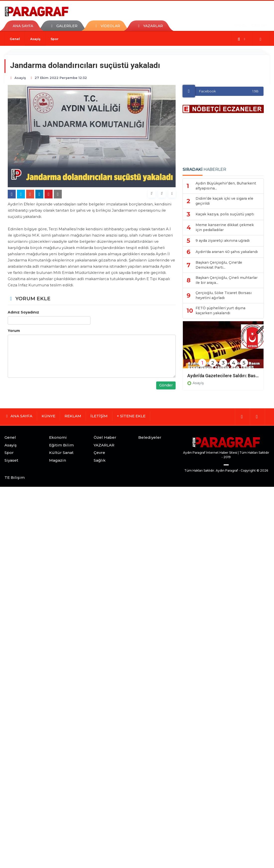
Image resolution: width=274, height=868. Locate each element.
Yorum (14, 331)
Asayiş (35, 39)
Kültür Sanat (61, 453)
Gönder (166, 385)
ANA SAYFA (23, 26)
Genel (15, 39)
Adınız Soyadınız (23, 312)
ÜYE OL (240, 25)
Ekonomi (58, 437)
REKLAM (73, 416)
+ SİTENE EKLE (131, 416)
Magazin (58, 460)
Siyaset (11, 460)
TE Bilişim (15, 477)
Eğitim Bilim (61, 445)
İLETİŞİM (99, 416)
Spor (55, 39)
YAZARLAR (104, 445)
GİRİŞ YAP (259, 25)
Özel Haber (105, 437)
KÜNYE (48, 416)
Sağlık (100, 460)
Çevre (99, 453)
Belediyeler (150, 437)
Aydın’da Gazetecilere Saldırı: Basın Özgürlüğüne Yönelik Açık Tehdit (223, 376)
